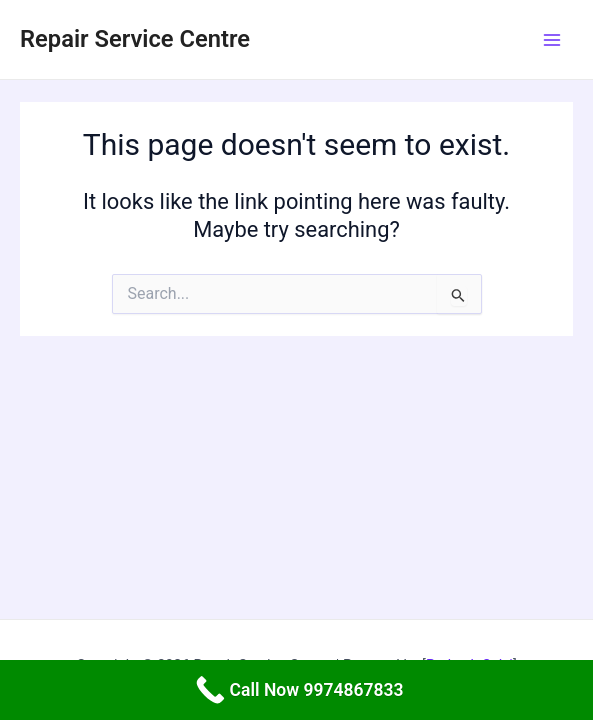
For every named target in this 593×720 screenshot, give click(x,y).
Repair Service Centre (135, 39)
